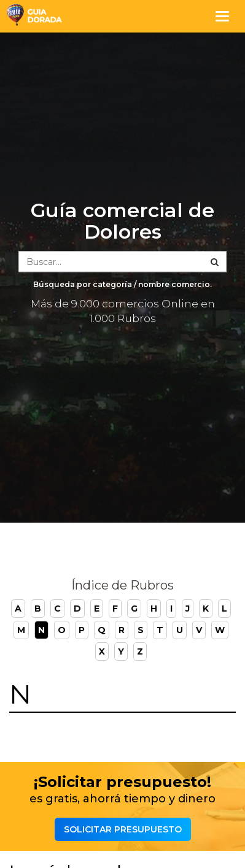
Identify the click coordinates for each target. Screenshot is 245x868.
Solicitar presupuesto (123, 829)
